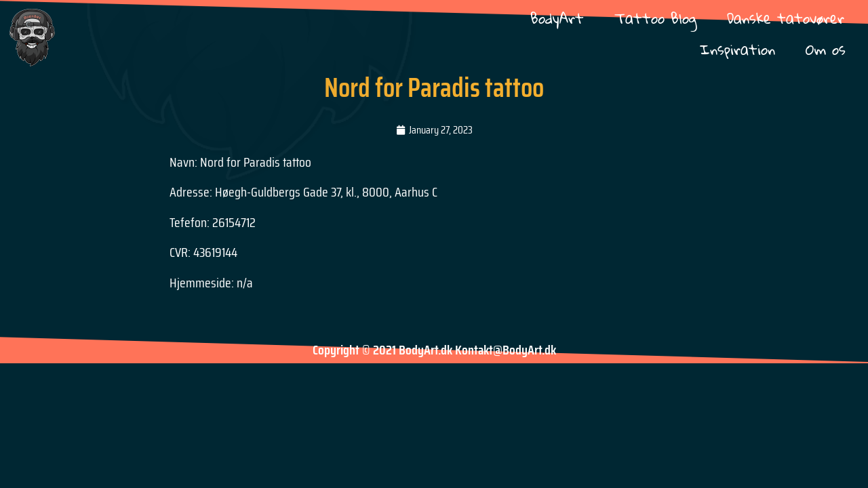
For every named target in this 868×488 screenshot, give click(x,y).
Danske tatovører (786, 18)
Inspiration (737, 49)
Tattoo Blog (655, 18)
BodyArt (557, 18)
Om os (826, 49)
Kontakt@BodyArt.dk (506, 350)
